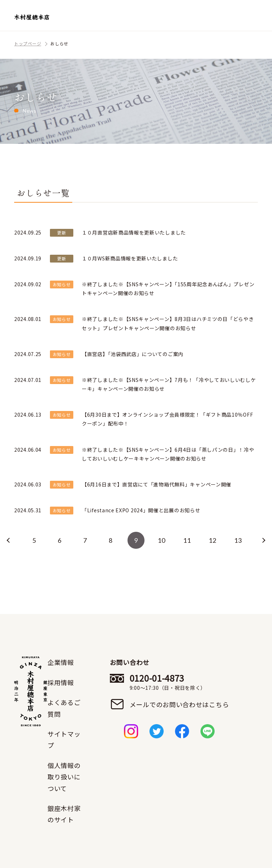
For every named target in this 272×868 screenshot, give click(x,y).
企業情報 (61, 662)
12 (212, 540)
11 (187, 540)
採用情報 (61, 682)
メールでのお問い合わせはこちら (179, 704)
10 (161, 540)
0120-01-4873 (179, 682)
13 (238, 540)
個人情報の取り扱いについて (64, 777)
